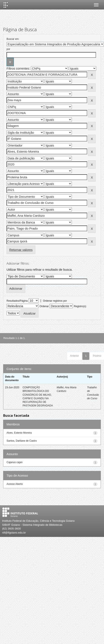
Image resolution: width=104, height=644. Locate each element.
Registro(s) (80, 306)
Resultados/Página (17, 301)
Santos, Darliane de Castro (22, 441)
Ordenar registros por (55, 301)
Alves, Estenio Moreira (19, 433)
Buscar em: (13, 39)
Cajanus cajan (14, 462)
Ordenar (44, 306)
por (8, 49)
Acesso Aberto (15, 484)
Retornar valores (21, 250)
